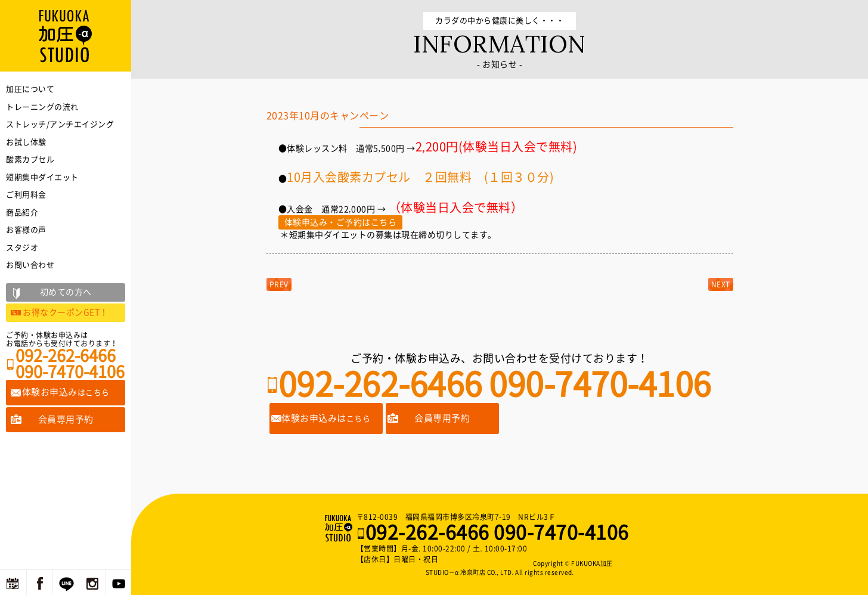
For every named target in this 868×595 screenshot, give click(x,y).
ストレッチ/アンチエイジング (60, 124)
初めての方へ (66, 292)
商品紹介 (22, 213)
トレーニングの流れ (42, 107)
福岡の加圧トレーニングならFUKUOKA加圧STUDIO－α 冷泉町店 (340, 528)
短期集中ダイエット (42, 177)
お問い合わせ (30, 265)
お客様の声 (26, 230)
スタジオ (22, 248)
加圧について (30, 89)
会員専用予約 (442, 418)
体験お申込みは (326, 418)
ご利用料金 (26, 195)
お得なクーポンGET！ (66, 312)
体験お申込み (66, 392)
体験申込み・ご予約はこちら (341, 222)
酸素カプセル (30, 159)
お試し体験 (26, 142)
